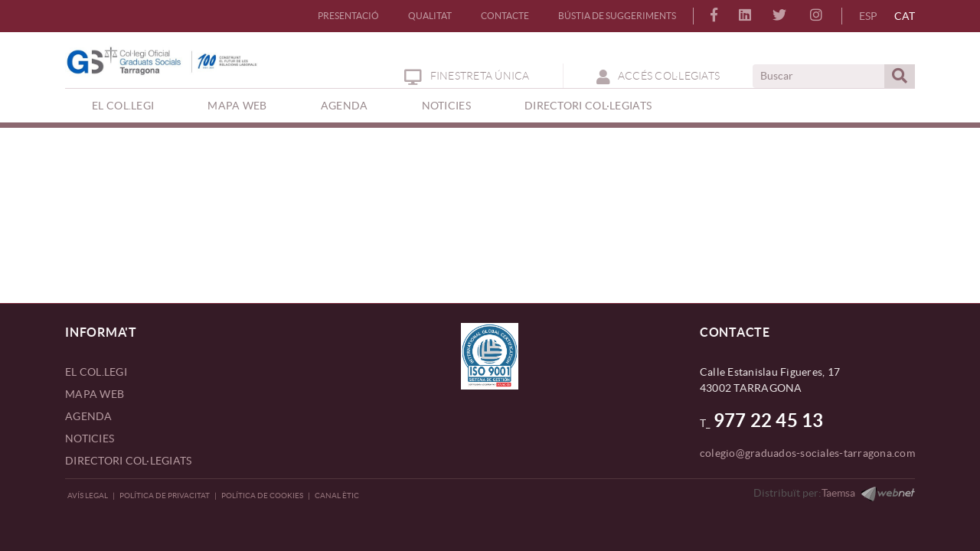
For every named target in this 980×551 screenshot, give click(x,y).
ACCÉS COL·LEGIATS (658, 76)
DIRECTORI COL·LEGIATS (128, 461)
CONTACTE (505, 16)
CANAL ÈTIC (337, 496)
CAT (905, 16)
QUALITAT (430, 16)
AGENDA (89, 416)
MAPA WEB (95, 394)
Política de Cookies (262, 496)
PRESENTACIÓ (348, 16)
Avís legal (88, 496)
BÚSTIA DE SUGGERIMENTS (617, 16)
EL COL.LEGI (96, 372)
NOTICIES (90, 439)
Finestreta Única (467, 76)
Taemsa (838, 493)
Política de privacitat (165, 496)
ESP (868, 16)
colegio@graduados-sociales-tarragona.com (807, 453)
